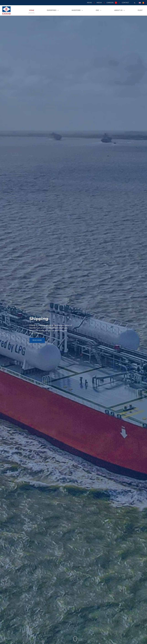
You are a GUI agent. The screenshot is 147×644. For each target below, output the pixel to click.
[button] (135, 3)
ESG (99, 10)
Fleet (140, 10)
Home (32, 10)
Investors (77, 10)
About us (120, 10)
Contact (125, 3)
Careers (112, 3)
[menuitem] (140, 3)
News (89, 3)
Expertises (53, 10)
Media (99, 3)
